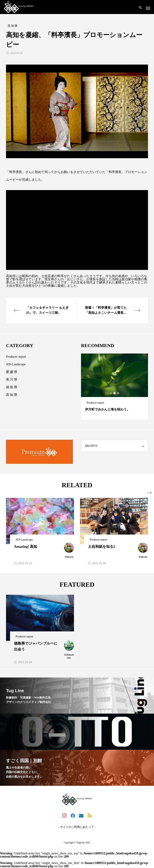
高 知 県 (12, 395)
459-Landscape (16, 364)
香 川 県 (12, 380)
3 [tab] (118, 393)
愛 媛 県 (12, 372)
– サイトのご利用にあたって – (77, 827)
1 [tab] (111, 393)
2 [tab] (115, 393)
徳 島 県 (12, 387)
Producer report (16, 357)
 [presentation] (146, 493)
